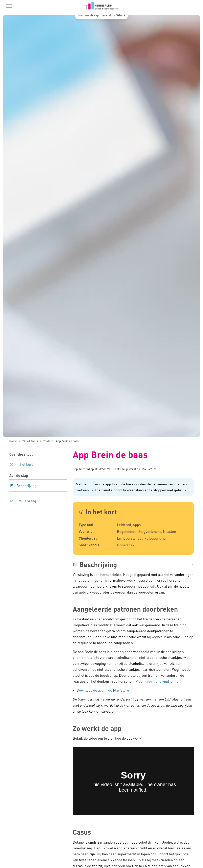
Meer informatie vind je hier (158, 681)
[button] (133, 565)
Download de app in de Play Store (103, 690)
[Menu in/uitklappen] (9, 6)
